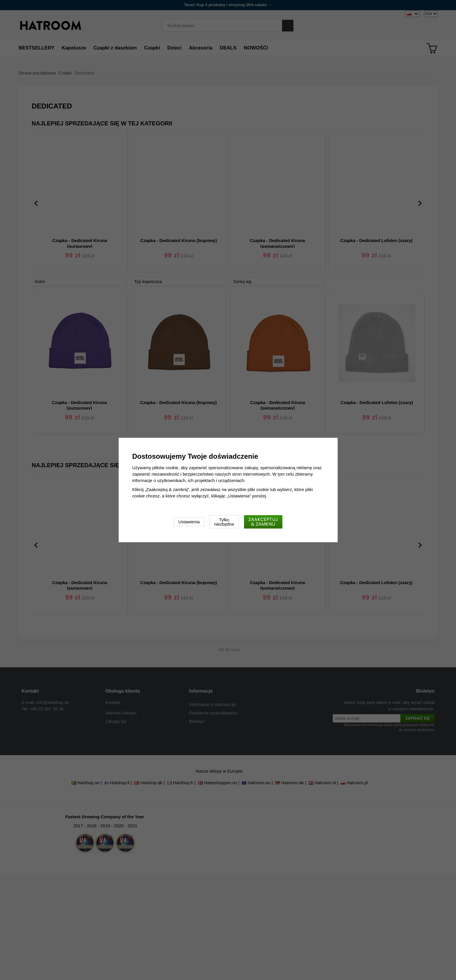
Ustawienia (189, 522)
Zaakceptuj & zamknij (263, 522)
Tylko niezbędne (224, 522)
